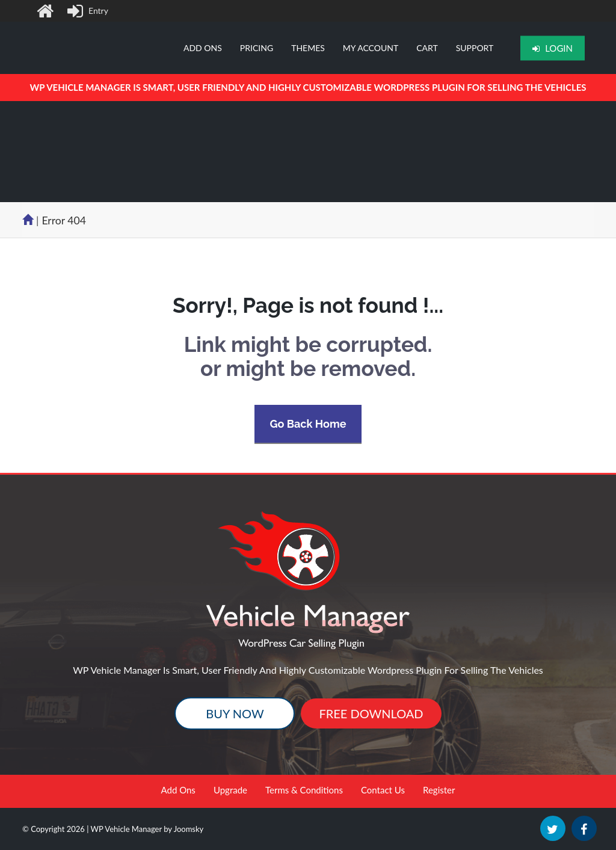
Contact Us (383, 790)
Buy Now (235, 713)
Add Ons (178, 790)
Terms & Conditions (304, 790)
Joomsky (189, 829)
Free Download (371, 713)
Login (553, 48)
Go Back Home (308, 424)
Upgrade (230, 790)
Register (439, 790)
